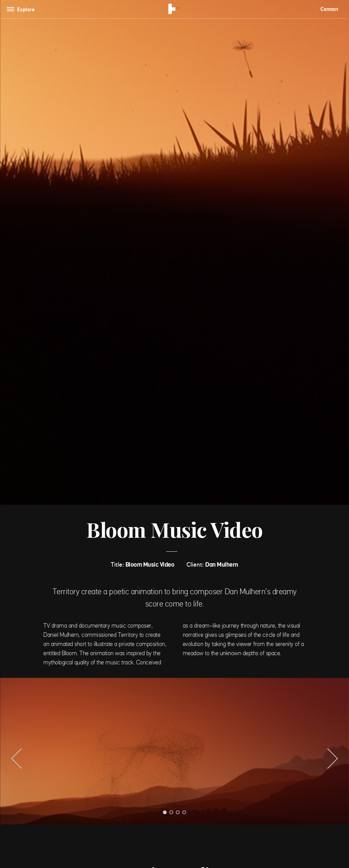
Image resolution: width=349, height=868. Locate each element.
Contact (329, 9)
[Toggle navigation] (22, 9)
